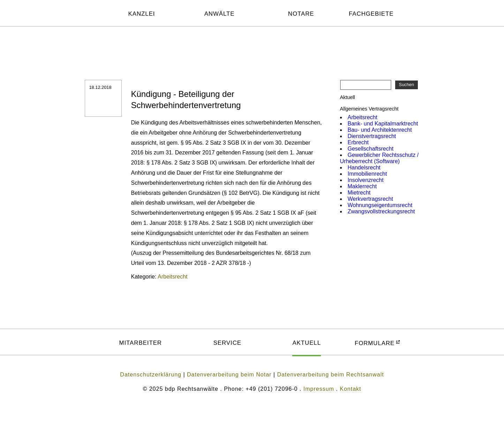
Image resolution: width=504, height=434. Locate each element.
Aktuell (348, 97)
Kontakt (350, 389)
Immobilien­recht (367, 174)
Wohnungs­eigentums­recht (380, 205)
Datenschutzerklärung (151, 375)
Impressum (319, 389)
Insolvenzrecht (366, 180)
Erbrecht (358, 142)
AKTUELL (307, 343)
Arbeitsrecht (172, 277)
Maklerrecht (362, 186)
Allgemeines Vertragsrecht (369, 109)
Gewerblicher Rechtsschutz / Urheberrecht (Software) (379, 158)
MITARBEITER (140, 343)
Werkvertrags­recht (370, 199)
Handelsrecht (364, 167)
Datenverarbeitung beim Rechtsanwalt (330, 375)
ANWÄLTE (220, 14)
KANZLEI (142, 14)
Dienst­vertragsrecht (372, 136)
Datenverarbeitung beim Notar (229, 375)
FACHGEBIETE (371, 14)
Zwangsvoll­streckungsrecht (381, 211)
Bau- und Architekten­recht (380, 130)
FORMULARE (375, 343)
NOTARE (301, 14)
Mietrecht (359, 193)
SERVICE (227, 343)
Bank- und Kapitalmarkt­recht (383, 124)
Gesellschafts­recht (371, 149)
